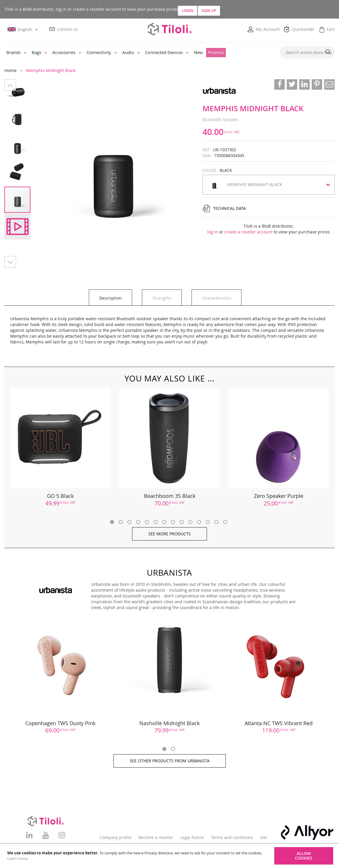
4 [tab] (138, 522)
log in (213, 232)
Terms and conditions (232, 837)
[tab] (110, 298)
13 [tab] (217, 522)
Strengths (162, 298)
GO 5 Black (60, 496)
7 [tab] (164, 522)
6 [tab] (156, 522)
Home (10, 71)
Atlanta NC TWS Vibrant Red (279, 723)
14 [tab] (225, 522)
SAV (264, 837)
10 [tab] (190, 522)
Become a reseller (156, 837)
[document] (170, 856)
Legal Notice (192, 837)
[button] (24, 30)
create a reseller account (248, 232)
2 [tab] (121, 522)
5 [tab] (147, 522)
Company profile (116, 837)
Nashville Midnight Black (169, 723)
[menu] (138, 53)
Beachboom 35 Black (170, 496)
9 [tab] (182, 522)
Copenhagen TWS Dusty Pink (60, 723)
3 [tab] (129, 522)
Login (206, 9)
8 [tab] (173, 522)
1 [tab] (112, 522)
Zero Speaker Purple (279, 496)
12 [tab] (208, 522)
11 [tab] (199, 522)
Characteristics (217, 298)
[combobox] (307, 53)
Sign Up (258, 9)
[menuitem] (16, 53)
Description (110, 298)
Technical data (229, 209)
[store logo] (169, 29)
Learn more (17, 858)
